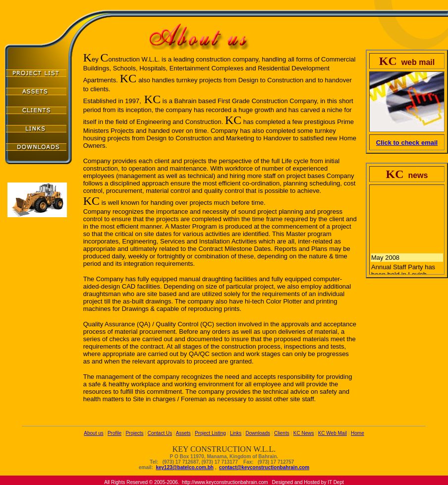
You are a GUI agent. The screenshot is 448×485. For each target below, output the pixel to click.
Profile (114, 433)
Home (358, 433)
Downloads (257, 433)
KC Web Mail (333, 433)
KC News (304, 433)
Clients (282, 433)
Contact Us (160, 433)
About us (93, 433)
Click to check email (407, 143)
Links (236, 433)
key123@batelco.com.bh (184, 467)
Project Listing (210, 433)
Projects (134, 433)
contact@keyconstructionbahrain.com (264, 467)
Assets (183, 433)
